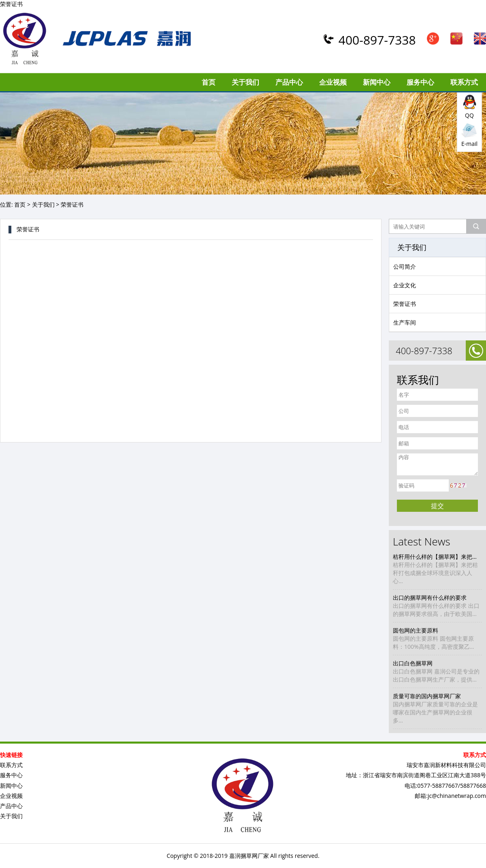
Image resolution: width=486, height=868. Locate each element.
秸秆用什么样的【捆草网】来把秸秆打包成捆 (437, 557)
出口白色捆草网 (413, 663)
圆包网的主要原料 (416, 630)
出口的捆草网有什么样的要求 (430, 598)
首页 (209, 82)
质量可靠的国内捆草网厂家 (427, 696)
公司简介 (405, 266)
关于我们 (245, 82)
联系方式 (464, 82)
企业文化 (405, 285)
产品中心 (289, 82)
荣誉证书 (405, 304)
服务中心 (420, 82)
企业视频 (333, 82)
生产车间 (405, 322)
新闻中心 (377, 82)
